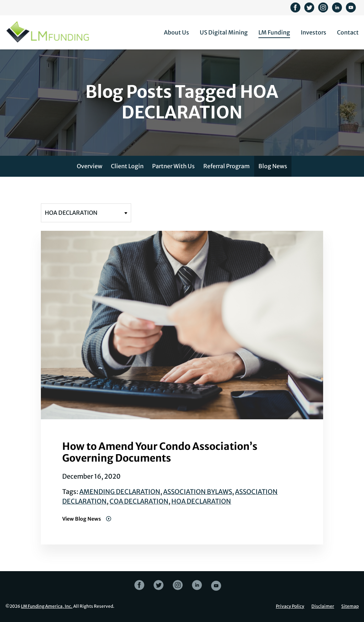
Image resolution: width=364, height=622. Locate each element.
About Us (176, 32)
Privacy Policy (290, 606)
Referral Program (227, 166)
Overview (90, 166)
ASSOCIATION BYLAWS (198, 492)
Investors (314, 32)
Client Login (127, 166)
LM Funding (274, 32)
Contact (348, 32)
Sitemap (350, 606)
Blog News (273, 166)
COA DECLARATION (139, 501)
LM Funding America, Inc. (47, 606)
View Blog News (82, 519)
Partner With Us (173, 166)
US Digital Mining (224, 32)
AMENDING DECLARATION (120, 492)
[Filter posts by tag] (86, 213)
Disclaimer (323, 606)
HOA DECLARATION (201, 501)
